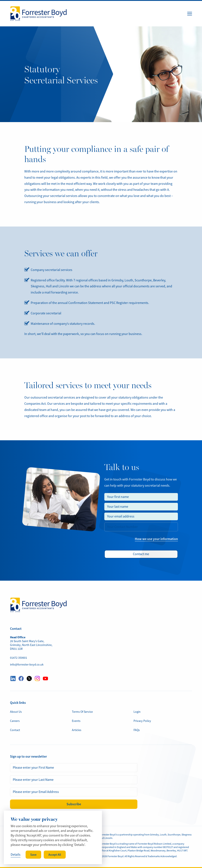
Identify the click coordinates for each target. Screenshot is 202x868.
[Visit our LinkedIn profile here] (13, 678)
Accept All (55, 855)
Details (16, 855)
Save (33, 855)
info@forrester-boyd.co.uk (27, 664)
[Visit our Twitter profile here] (29, 678)
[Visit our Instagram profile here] (37, 678)
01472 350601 (19, 658)
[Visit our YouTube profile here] (45, 678)
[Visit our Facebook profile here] (21, 678)
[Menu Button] (190, 14)
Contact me (141, 554)
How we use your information (156, 539)
